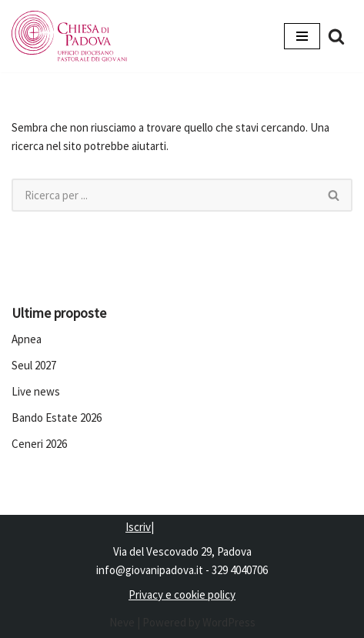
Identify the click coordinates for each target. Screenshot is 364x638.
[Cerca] (336, 36)
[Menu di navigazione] (302, 36)
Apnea (27, 339)
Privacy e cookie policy (182, 595)
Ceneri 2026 (39, 444)
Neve (122, 622)
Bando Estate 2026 (57, 418)
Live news (36, 391)
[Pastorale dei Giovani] (69, 36)
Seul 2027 (34, 365)
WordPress (229, 622)
